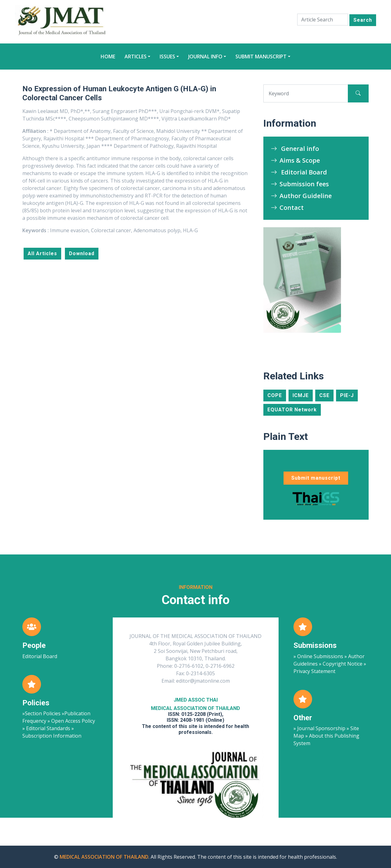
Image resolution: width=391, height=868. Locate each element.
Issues (167, 57)
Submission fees (300, 184)
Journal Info (205, 57)
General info (295, 149)
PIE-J (347, 395)
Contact (287, 208)
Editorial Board (299, 172)
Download (82, 253)
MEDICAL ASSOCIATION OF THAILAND (104, 857)
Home (108, 57)
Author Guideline (301, 196)
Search (363, 20)
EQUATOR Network (292, 410)
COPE (275, 395)
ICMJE (301, 395)
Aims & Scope (295, 160)
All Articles (42, 253)
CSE (324, 395)
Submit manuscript (261, 57)
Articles (136, 57)
